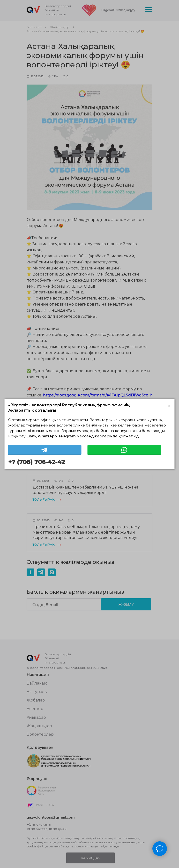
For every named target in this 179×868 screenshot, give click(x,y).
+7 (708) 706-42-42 (37, 462)
